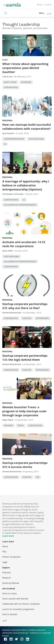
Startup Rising (11, 200)
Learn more (8, 536)
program (8, 425)
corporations (11, 87)
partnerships (42, 318)
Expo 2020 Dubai (36, 139)
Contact (48, 5)
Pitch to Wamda (10, 614)
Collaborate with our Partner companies (21, 604)
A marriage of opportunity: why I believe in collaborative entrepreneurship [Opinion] (26, 185)
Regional (7, 120)
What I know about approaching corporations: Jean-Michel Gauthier (25, 68)
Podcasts (6, 573)
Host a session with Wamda (15, 599)
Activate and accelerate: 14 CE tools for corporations (24, 244)
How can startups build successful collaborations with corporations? (27, 127)
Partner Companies (11, 557)
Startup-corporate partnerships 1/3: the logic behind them (25, 358)
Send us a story (9, 593)
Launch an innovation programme (18, 609)
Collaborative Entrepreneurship (20, 205)
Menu (42, 13)
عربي (49, 13)
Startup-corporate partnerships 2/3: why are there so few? (25, 306)
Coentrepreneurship (14, 139)
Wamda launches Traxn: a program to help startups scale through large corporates (24, 411)
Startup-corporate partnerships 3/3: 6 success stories (25, 465)
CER (38, 477)
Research (7, 578)
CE (5, 144)
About (40, 5)
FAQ (4, 552)
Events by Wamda (11, 583)
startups (27, 318)
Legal (5, 562)
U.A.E (5, 60)
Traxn (21, 425)
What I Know (10, 82)
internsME (26, 82)
